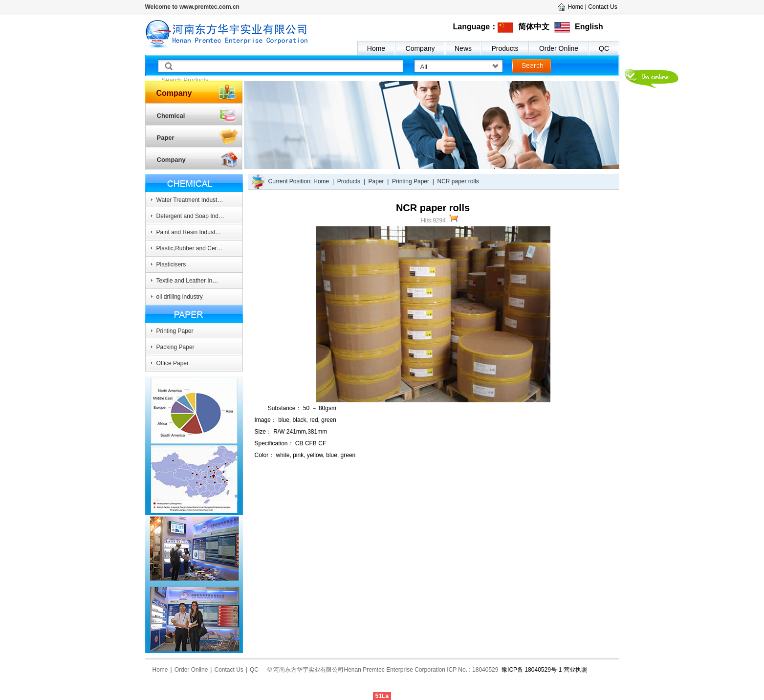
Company (420, 48)
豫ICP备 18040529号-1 (531, 670)
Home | (578, 7)
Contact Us (602, 7)
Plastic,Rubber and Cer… (190, 248)
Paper (166, 138)
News (463, 48)
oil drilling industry (180, 297)
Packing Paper (175, 347)
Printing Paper (175, 331)
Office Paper (173, 363)
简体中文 (534, 27)
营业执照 (575, 670)
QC (604, 48)
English (589, 27)
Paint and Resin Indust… (189, 232)
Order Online (559, 48)
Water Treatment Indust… (190, 200)
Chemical (171, 116)
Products (505, 48)
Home (376, 48)
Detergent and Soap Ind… (190, 216)
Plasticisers (171, 264)
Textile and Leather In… (187, 281)
